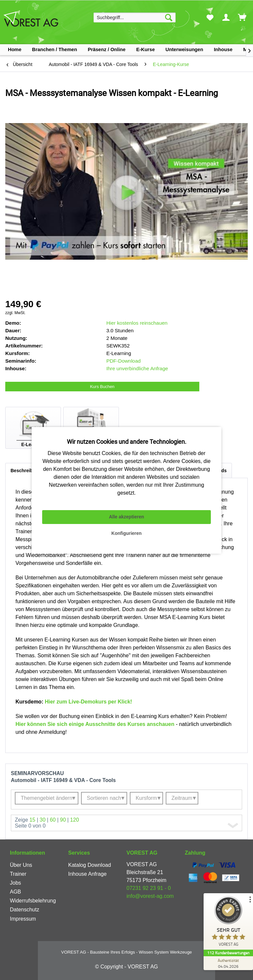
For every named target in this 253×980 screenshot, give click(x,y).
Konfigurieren (126, 533)
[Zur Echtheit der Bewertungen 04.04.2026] (228, 963)
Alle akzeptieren (127, 517)
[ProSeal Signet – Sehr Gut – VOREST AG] (228, 923)
